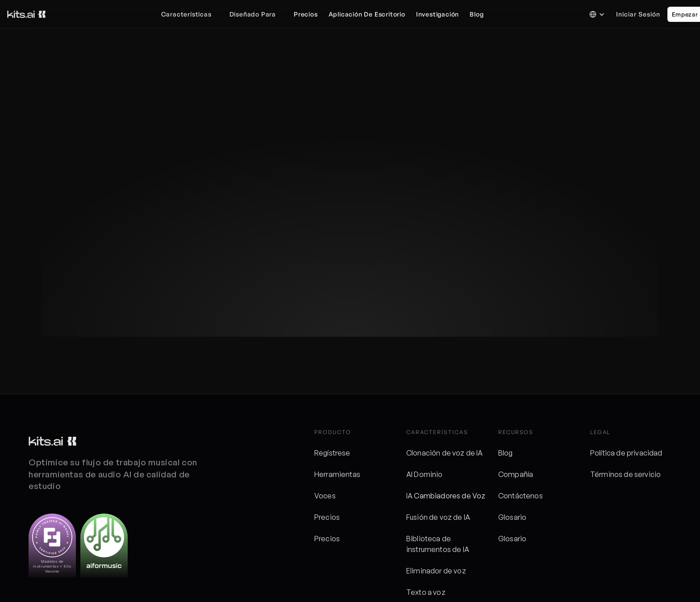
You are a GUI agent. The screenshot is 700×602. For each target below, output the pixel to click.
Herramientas (337, 474)
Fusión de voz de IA (438, 517)
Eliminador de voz (436, 571)
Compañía (516, 474)
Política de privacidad (626, 453)
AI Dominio (425, 474)
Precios (327, 517)
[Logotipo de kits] (52, 441)
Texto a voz (426, 592)
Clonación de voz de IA (445, 453)
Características (186, 14)
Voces (325, 496)
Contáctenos (521, 496)
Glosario (512, 517)
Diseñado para (253, 14)
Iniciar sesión (638, 14)
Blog (506, 453)
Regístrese (332, 453)
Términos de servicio (625, 474)
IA (410, 496)
